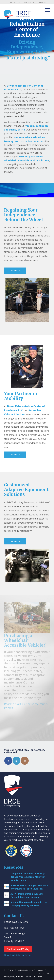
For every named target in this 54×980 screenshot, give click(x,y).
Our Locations (15, 2)
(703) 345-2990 (29, 2)
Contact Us (42, 2)
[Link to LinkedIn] (16, 761)
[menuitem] (15, 2)
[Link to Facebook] (8, 761)
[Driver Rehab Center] (22, 13)
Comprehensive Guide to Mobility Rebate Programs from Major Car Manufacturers (28, 877)
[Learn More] (15, 271)
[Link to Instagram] (25, 761)
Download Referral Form (17, 955)
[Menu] (46, 10)
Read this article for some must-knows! (26, 706)
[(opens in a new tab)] (7, 887)
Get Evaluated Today (18, 949)
